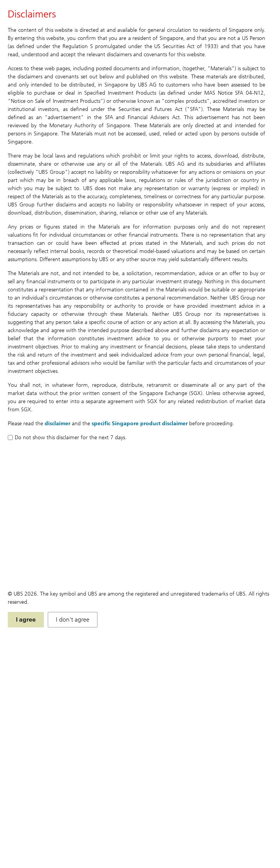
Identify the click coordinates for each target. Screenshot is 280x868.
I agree (26, 619)
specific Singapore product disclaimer (140, 424)
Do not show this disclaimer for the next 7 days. (67, 437)
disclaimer (57, 424)
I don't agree (73, 619)
